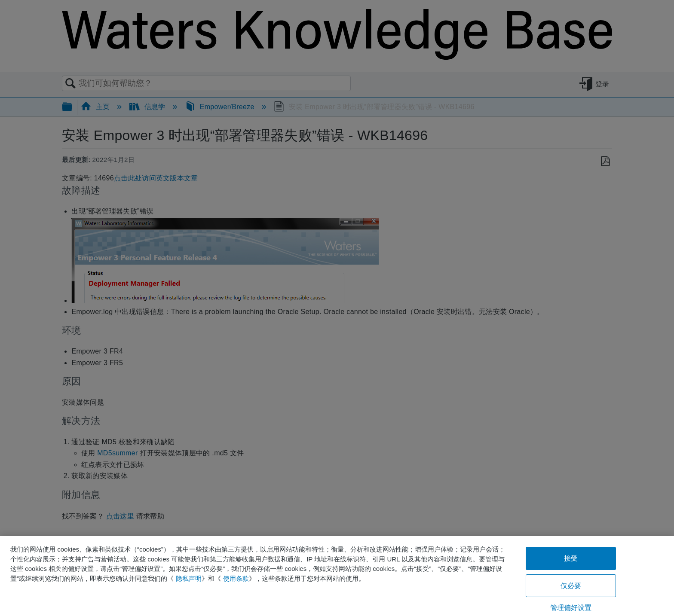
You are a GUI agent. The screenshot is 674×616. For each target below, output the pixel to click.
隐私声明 (189, 578)
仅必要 (571, 586)
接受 (571, 558)
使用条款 (236, 578)
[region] (337, 576)
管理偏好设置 (571, 608)
